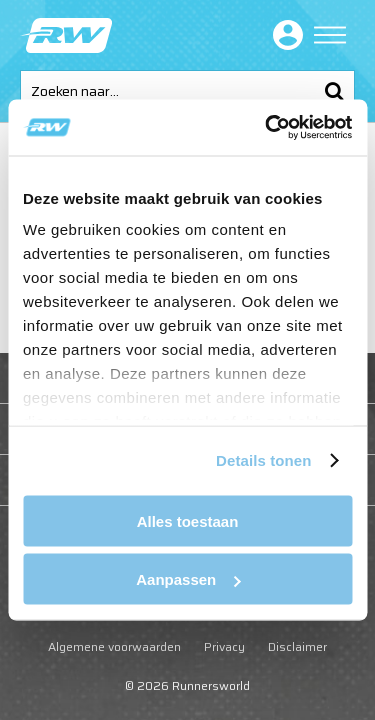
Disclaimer (297, 646)
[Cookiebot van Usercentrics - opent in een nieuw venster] (267, 128)
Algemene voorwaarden (114, 646)
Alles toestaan (188, 520)
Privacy (224, 646)
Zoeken (334, 91)
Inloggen (284, 35)
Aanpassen (188, 579)
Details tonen (263, 460)
